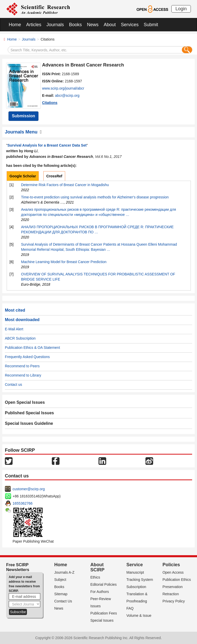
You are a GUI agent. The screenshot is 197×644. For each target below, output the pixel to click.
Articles (34, 25)
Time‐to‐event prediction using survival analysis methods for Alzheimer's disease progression (95, 197)
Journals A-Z (65, 572)
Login (181, 9)
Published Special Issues (29, 413)
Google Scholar (23, 176)
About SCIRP (97, 567)
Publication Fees (104, 613)
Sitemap (61, 594)
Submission (23, 116)
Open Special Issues (25, 402)
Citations (50, 103)
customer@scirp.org (29, 489)
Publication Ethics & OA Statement (32, 348)
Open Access (173, 572)
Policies (171, 565)
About (110, 25)
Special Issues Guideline (29, 423)
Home (15, 25)
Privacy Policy (174, 601)
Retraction (171, 594)
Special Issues (102, 620)
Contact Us (63, 601)
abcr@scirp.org (67, 95)
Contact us (13, 385)
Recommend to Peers (22, 366)
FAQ (130, 608)
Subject (60, 580)
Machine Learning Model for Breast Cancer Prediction (64, 262)
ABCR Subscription (20, 338)
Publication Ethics (177, 580)
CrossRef (54, 176)
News (93, 25)
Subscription (136, 587)
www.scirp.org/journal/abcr (63, 88)
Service (135, 565)
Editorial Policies (104, 584)
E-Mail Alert (14, 329)
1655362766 (23, 503)
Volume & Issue (139, 616)
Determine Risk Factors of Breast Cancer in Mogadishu (65, 185)
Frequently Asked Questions (27, 357)
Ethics (95, 577)
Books (75, 25)
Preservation (173, 587)
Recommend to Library (23, 375)
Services (130, 25)
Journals (55, 25)
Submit (151, 25)
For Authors (100, 592)
